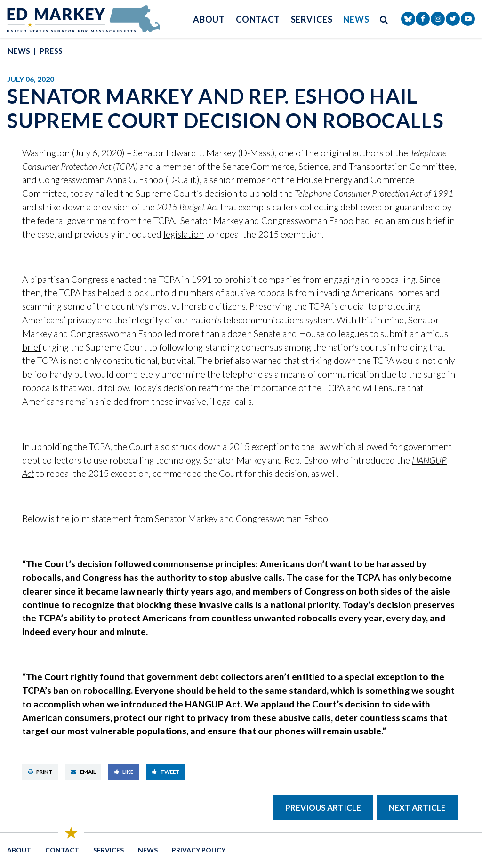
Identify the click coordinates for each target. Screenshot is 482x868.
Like (124, 772)
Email (83, 772)
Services (312, 19)
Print (40, 772)
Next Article (417, 808)
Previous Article (323, 808)
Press (51, 51)
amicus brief (421, 221)
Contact (258, 19)
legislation (184, 234)
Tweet (166, 772)
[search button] (384, 19)
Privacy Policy (199, 850)
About (209, 19)
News (356, 19)
